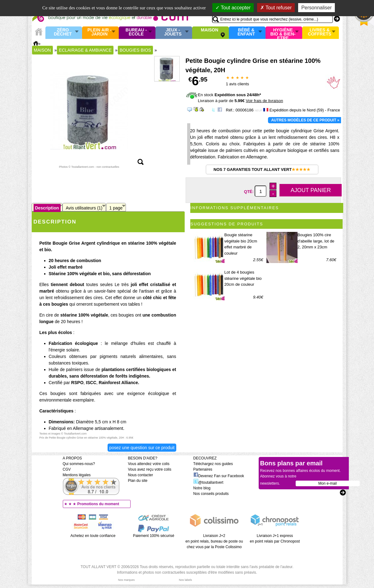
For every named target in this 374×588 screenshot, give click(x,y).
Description (47, 208)
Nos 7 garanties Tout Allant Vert (262, 169)
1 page (116, 208)
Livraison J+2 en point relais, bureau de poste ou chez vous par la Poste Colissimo (214, 541)
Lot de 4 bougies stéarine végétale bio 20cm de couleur (243, 278)
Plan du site (138, 481)
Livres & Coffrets (319, 32)
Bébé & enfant (246, 32)
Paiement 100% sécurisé (154, 536)
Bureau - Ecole (136, 32)
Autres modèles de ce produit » (305, 120)
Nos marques (127, 580)
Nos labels (185, 580)
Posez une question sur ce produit (142, 448)
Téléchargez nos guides (213, 464)
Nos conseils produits (211, 494)
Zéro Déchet (63, 32)
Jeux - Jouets (173, 32)
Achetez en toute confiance (93, 536)
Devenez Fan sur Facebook (219, 476)
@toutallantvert (208, 482)
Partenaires (203, 469)
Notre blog (202, 488)
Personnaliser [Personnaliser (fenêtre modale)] (316, 8)
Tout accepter (233, 8)
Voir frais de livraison (264, 101)
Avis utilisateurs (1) (84, 208)
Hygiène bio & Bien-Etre (283, 33)
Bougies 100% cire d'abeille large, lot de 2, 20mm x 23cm (316, 241)
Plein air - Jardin (99, 32)
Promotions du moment (98, 504)
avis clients (238, 84)
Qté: (249, 192)
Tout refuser (276, 8)
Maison (210, 30)
